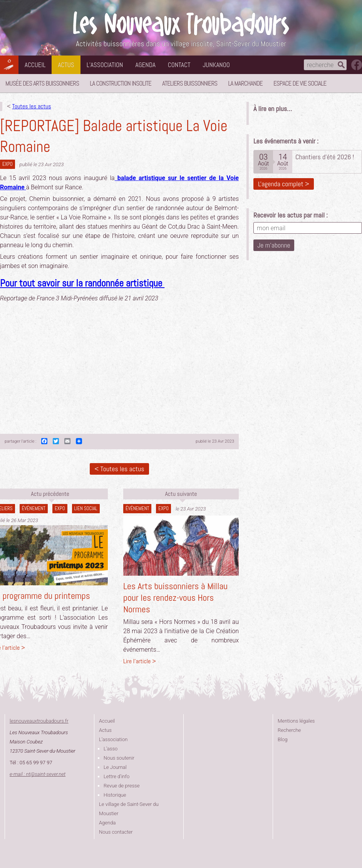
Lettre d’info (116, 776)
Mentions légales (296, 721)
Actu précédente (50, 494)
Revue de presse (122, 786)
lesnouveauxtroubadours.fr (39, 721)
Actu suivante (181, 494)
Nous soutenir (119, 758)
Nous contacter (116, 832)
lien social (86, 508)
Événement (34, 508)
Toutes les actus (31, 106)
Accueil (35, 65)
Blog (282, 739)
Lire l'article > (140, 661)
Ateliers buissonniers (190, 83)
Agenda (146, 65)
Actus (66, 65)
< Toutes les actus (119, 469)
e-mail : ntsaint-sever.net (38, 774)
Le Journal (115, 767)
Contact (179, 65)
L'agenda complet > (284, 184)
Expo (8, 164)
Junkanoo (216, 65)
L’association (105, 65)
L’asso (111, 749)
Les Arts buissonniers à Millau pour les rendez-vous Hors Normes (175, 597)
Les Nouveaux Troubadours (181, 24)
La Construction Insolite (121, 83)
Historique (115, 795)
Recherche (289, 730)
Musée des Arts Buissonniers (42, 83)
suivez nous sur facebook (357, 65)
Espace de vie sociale (300, 83)
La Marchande (245, 83)
